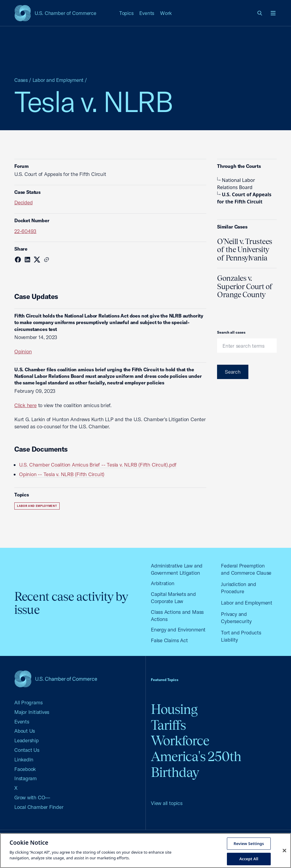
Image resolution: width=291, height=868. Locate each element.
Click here (25, 405)
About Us (25, 731)
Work (166, 13)
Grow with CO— (32, 797)
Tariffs (168, 725)
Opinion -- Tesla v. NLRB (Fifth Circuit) (62, 474)
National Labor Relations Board (236, 184)
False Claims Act (169, 640)
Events (147, 13)
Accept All (249, 859)
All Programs (28, 702)
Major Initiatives (32, 712)
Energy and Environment (178, 629)
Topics (126, 13)
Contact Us (27, 750)
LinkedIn (24, 759)
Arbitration (163, 583)
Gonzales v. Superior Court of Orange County (245, 286)
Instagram (25, 778)
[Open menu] (273, 13)
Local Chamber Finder (39, 807)
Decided (23, 202)
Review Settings (249, 843)
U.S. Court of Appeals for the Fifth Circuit (244, 198)
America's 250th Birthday (196, 764)
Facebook (25, 769)
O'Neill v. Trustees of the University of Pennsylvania (245, 250)
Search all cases (231, 332)
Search (233, 372)
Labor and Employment (58, 80)
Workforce (180, 741)
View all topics (167, 803)
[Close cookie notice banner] (284, 850)
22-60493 (25, 231)
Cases (21, 80)
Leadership (27, 740)
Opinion (23, 351)
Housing (174, 709)
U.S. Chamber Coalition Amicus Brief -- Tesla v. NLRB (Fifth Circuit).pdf (98, 465)
